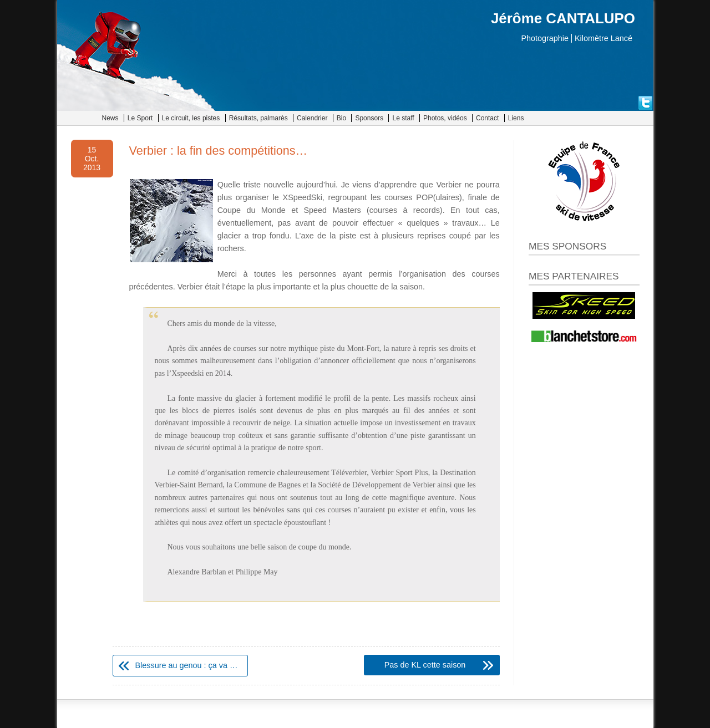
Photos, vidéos (445, 118)
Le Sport (140, 118)
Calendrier (312, 118)
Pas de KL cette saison (425, 665)
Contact (487, 118)
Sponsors (369, 118)
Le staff (403, 118)
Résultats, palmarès (258, 118)
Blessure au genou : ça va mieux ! (192, 665)
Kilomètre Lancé (603, 38)
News (110, 118)
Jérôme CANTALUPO (563, 18)
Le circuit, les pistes (191, 118)
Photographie (545, 38)
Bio (341, 118)
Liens (516, 118)
